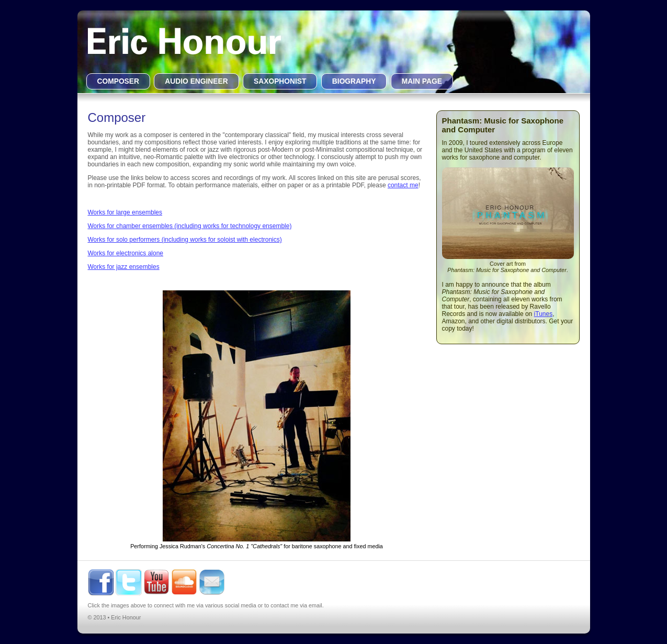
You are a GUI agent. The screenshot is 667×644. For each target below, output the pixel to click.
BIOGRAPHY (354, 81)
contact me (403, 185)
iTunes (544, 314)
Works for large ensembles (125, 212)
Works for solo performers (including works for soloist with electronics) (185, 240)
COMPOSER (118, 81)
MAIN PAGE (422, 81)
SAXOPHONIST (280, 81)
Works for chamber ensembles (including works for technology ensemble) (190, 226)
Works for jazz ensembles (124, 267)
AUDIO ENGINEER (196, 81)
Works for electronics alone (126, 253)
